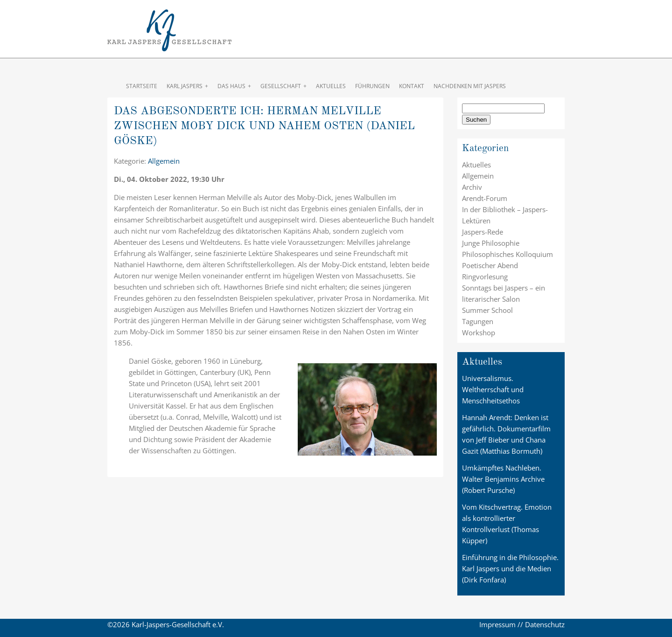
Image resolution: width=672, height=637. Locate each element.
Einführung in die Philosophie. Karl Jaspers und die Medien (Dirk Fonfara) (510, 568)
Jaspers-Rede (483, 232)
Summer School (487, 310)
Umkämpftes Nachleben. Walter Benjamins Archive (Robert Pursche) (503, 479)
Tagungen (478, 321)
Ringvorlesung (485, 277)
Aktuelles (476, 165)
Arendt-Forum (485, 198)
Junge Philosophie (491, 243)
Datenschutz (545, 624)
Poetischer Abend (490, 265)
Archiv (472, 187)
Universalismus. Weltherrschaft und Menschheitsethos (493, 389)
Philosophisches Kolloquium (507, 254)
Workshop (479, 332)
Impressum (497, 624)
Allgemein (164, 161)
